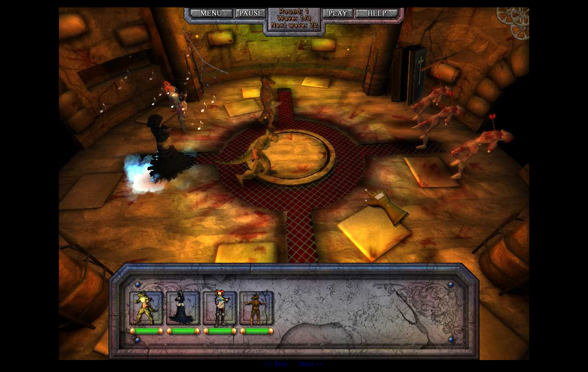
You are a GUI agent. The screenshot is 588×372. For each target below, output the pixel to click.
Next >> (311, 364)
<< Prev (277, 364)
